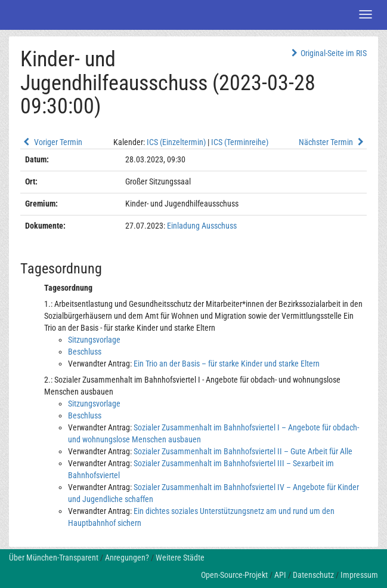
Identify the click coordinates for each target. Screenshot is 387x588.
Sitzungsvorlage (94, 340)
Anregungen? (127, 558)
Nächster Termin (333, 142)
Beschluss (85, 352)
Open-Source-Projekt (234, 575)
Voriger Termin (51, 142)
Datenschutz (313, 575)
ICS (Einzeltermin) (176, 142)
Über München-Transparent (54, 558)
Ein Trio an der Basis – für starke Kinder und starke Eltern (227, 364)
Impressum (359, 575)
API (280, 575)
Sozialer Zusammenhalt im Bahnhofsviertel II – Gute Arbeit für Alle (243, 451)
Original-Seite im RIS (328, 53)
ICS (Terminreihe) (240, 142)
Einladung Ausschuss (202, 226)
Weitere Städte (180, 558)
